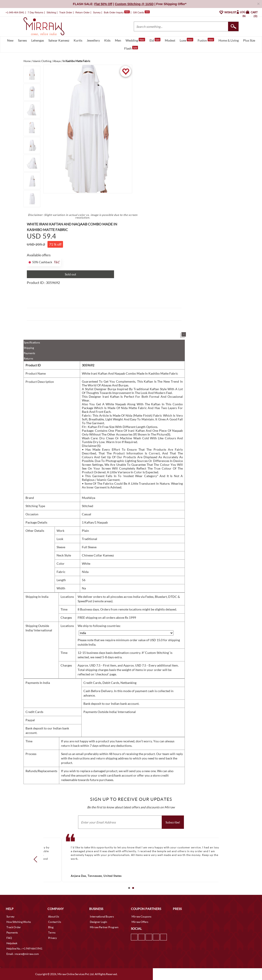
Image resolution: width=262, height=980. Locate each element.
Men (118, 40)
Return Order (83, 12)
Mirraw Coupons (141, 917)
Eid (155, 40)
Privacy (52, 938)
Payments (29, 353)
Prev (37, 859)
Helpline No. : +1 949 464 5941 (24, 949)
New (10, 40)
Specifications (32, 342)
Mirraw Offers (140, 922)
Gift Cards (141, 12)
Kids (107, 40)
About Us (54, 917)
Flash (131, 48)
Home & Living (229, 40)
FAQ (9, 938)
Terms (52, 933)
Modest (170, 40)
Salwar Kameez (59, 40)
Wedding (135, 40)
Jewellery (93, 40)
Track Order (66, 12)
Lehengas (38, 40)
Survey (97, 12)
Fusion (206, 40)
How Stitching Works (19, 922)
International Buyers (102, 917)
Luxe (186, 40)
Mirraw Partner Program (104, 927)
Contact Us (55, 922)
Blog (51, 927)
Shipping (29, 348)
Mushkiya (89, 498)
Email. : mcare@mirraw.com (23, 954)
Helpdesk (12, 943)
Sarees (22, 40)
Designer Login (98, 922)
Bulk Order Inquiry (114, 12)
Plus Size (249, 40)
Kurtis (78, 40)
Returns (28, 358)
